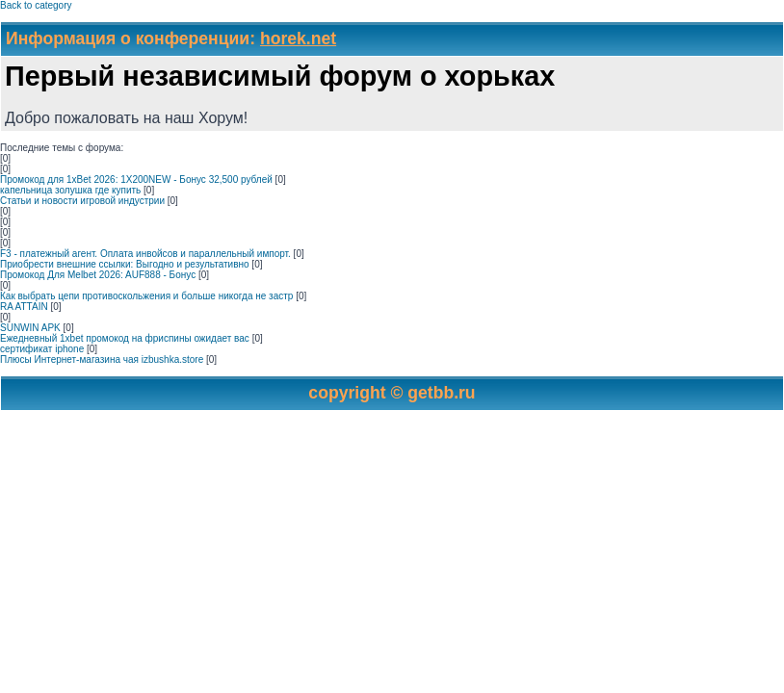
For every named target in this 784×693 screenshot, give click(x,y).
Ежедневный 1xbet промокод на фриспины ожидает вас (125, 338)
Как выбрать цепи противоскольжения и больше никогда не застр (146, 296)
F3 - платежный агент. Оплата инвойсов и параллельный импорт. (145, 254)
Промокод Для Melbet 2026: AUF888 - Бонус (98, 275)
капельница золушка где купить (70, 190)
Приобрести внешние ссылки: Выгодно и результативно (125, 264)
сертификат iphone (42, 349)
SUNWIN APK (30, 328)
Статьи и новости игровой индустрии (82, 201)
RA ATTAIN (24, 307)
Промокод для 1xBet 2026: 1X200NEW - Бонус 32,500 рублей (136, 180)
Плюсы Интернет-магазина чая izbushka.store (102, 359)
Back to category (36, 5)
